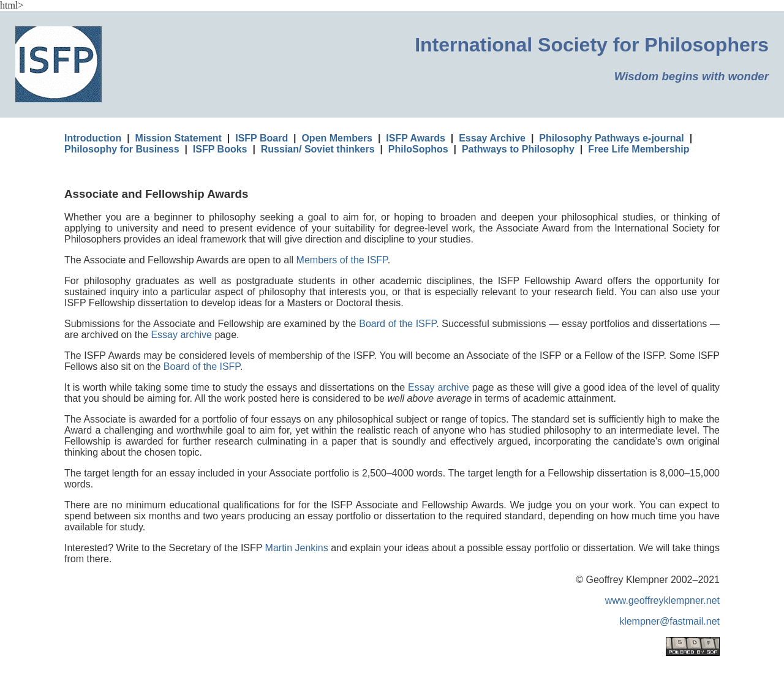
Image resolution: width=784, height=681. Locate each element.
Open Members (337, 138)
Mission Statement (179, 138)
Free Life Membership (639, 149)
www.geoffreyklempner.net (662, 600)
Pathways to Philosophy (518, 149)
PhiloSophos (418, 149)
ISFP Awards (416, 138)
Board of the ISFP (398, 324)
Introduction (93, 138)
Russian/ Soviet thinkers (318, 149)
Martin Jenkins (297, 548)
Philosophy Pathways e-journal (612, 138)
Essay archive (181, 335)
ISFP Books (220, 149)
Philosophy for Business (122, 149)
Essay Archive (492, 138)
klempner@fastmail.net (669, 621)
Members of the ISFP (342, 260)
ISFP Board (262, 138)
